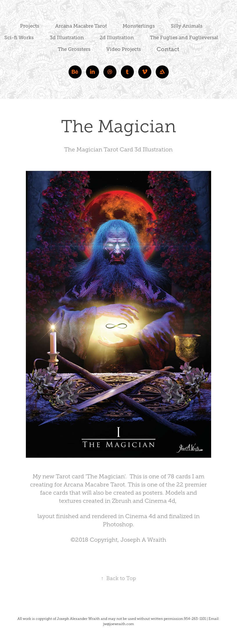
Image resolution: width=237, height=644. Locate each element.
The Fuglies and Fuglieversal (184, 38)
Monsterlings (139, 26)
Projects (30, 26)
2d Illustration (117, 38)
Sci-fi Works (19, 38)
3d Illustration (67, 38)
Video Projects (124, 49)
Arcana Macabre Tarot (81, 26)
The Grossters (74, 49)
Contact (168, 49)
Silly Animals (187, 26)
